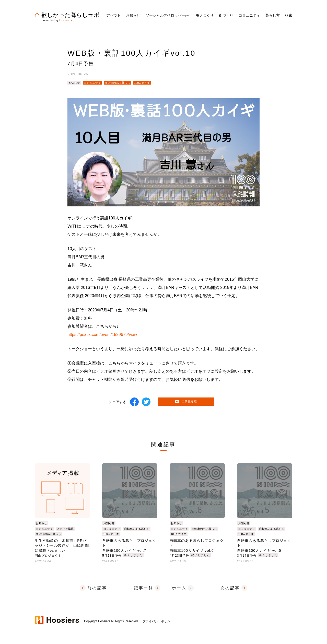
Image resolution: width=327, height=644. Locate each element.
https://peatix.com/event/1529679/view (102, 335)
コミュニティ (92, 83)
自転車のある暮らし (137, 529)
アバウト (113, 15)
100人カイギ (142, 83)
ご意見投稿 (186, 402)
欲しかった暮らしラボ (67, 15)
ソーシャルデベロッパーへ (168, 15)
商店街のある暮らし (117, 83)
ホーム (179, 588)
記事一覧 (144, 588)
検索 (289, 15)
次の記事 (230, 588)
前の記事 (97, 588)
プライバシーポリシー (158, 621)
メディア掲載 (65, 529)
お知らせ (133, 15)
